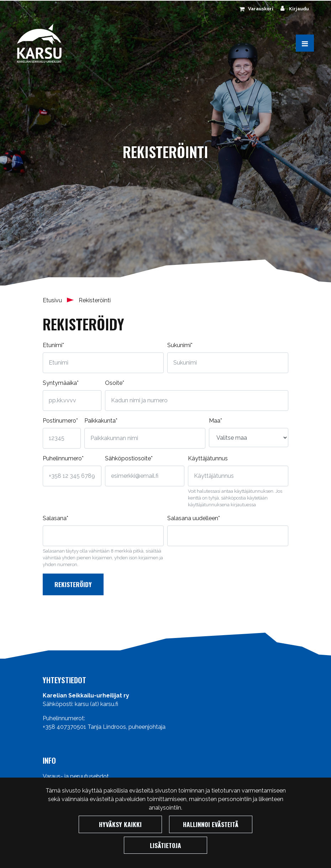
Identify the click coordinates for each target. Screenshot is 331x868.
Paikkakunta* (101, 421)
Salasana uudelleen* (194, 518)
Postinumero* (60, 421)
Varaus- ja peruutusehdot (76, 776)
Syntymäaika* (61, 383)
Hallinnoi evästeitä (211, 824)
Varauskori (261, 9)
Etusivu (53, 300)
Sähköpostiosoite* (129, 458)
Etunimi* (53, 345)
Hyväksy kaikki (120, 824)
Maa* (216, 421)
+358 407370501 (64, 727)
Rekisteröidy (73, 584)
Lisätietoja (165, 845)
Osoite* (115, 383)
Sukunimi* (180, 345)
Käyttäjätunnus (208, 458)
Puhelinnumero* (63, 458)
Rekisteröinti (95, 300)
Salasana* (56, 518)
